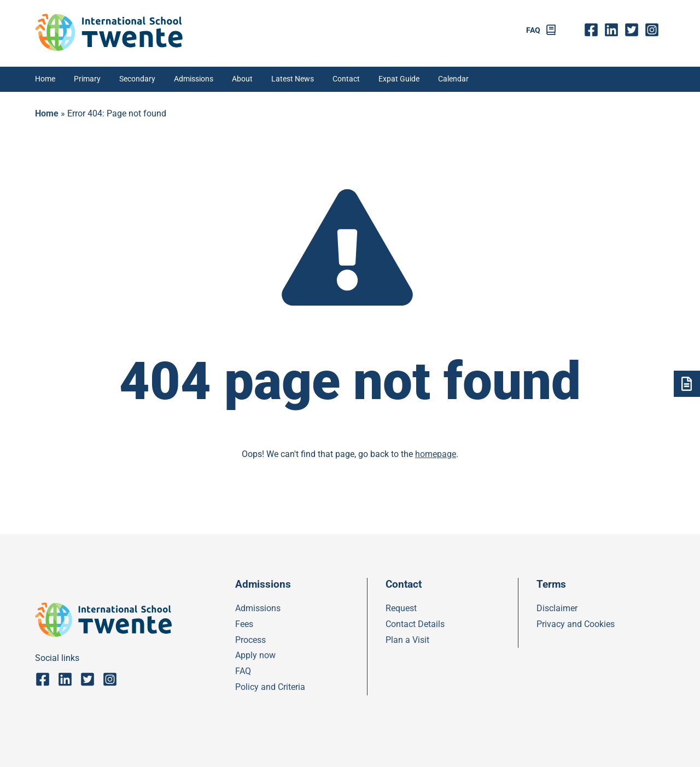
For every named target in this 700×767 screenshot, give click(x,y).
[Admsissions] (687, 384)
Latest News (293, 79)
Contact (346, 79)
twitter (635, 30)
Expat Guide (399, 79)
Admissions (194, 79)
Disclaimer (557, 608)
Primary (87, 79)
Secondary (137, 79)
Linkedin (614, 30)
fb (594, 30)
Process (250, 640)
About (242, 79)
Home (45, 79)
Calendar (453, 79)
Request (401, 608)
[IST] (109, 48)
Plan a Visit (407, 640)
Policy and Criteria (270, 687)
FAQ (533, 30)
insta (655, 30)
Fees (244, 624)
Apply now (255, 655)
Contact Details (415, 624)
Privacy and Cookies (576, 624)
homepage (436, 454)
